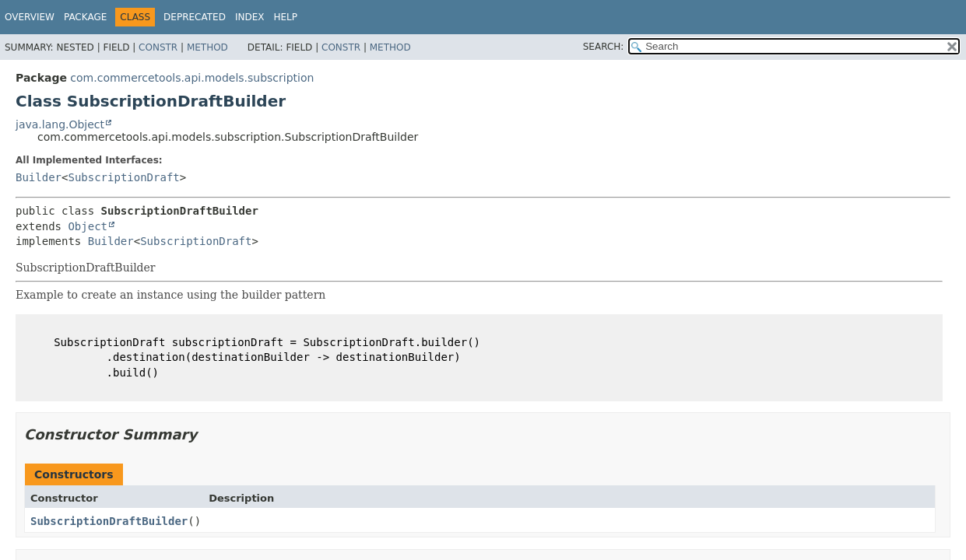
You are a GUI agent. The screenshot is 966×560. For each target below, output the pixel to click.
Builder (39, 177)
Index (250, 17)
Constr (158, 47)
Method (207, 47)
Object (88, 226)
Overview (30, 17)
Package (85, 17)
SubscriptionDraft (123, 177)
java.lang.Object (60, 124)
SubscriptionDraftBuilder (109, 521)
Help (285, 17)
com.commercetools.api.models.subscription (192, 78)
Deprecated (195, 17)
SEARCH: (604, 47)
